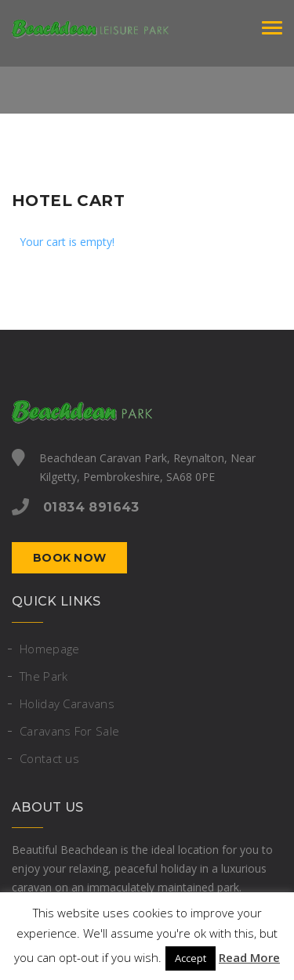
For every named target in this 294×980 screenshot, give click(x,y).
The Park (44, 676)
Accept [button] (191, 958)
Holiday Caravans (67, 703)
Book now (69, 558)
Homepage (49, 649)
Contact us (49, 758)
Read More (249, 957)
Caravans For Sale (69, 731)
